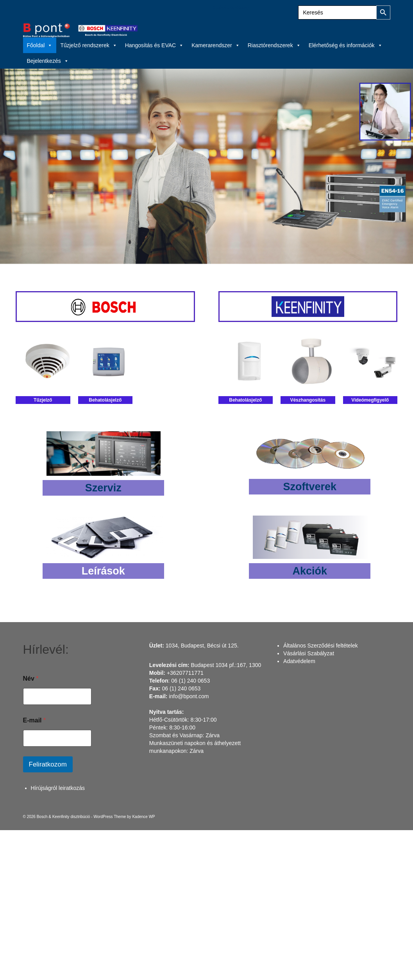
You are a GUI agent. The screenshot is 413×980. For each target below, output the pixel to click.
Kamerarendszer (216, 45)
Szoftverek (310, 487)
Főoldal (40, 45)
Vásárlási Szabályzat (309, 653)
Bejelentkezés (231, 8)
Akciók (310, 571)
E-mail (35, 720)
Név (31, 679)
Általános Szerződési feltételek (321, 646)
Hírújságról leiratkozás (58, 788)
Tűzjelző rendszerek (88, 45)
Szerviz (103, 488)
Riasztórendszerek (274, 45)
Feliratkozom (48, 764)
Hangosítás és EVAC (154, 45)
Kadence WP (143, 817)
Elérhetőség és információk (346, 45)
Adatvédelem (299, 661)
